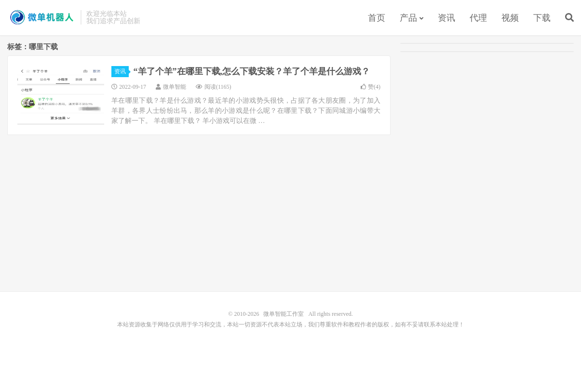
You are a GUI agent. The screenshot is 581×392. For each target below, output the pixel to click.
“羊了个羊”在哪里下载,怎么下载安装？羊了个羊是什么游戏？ (252, 71)
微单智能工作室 (41, 17)
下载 (542, 18)
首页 (377, 18)
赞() (371, 87)
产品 (408, 18)
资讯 (446, 18)
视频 (510, 18)
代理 (478, 18)
